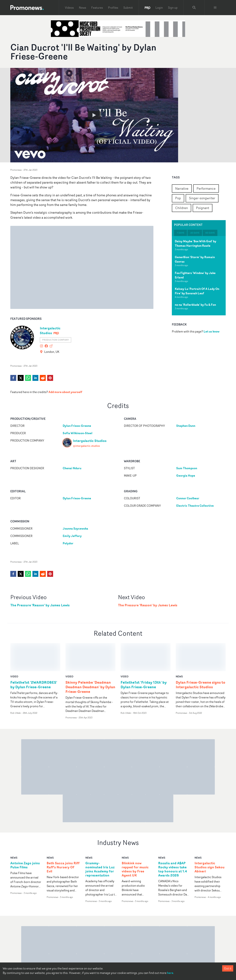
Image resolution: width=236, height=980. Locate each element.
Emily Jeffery (72, 536)
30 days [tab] (195, 233)
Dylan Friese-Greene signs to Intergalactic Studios (201, 657)
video (14, 648)
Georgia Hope (186, 476)
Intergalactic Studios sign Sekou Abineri (210, 839)
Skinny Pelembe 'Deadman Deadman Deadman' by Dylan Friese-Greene (90, 659)
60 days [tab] (210, 233)
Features (97, 8)
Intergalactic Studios (50, 330)
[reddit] (43, 378)
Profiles (113, 8)
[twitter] (21, 378)
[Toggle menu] (215, 8)
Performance (206, 188)
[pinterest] (50, 378)
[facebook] (13, 378)
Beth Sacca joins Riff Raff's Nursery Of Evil (63, 839)
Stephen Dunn (186, 426)
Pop (178, 198)
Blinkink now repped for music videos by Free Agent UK (135, 841)
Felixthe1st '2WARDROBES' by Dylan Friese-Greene (34, 657)
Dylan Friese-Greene (77, 426)
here (170, 973)
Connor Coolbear (188, 498)
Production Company (55, 340)
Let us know (211, 331)
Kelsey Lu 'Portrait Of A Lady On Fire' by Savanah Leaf (197, 291)
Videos (69, 8)
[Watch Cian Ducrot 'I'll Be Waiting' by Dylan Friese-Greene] (94, 115)
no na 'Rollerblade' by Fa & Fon (195, 305)
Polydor (68, 543)
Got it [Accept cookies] (228, 968)
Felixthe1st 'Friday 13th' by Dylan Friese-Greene (144, 657)
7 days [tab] (181, 233)
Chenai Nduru (72, 468)
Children (182, 208)
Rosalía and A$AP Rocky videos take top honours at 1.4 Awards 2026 (173, 841)
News (83, 8)
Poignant (203, 208)
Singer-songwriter (202, 198)
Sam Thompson (187, 468)
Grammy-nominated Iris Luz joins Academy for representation (100, 841)
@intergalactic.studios (86, 446)
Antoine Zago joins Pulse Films (25, 837)
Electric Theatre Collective (195, 506)
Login (159, 8)
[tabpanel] (199, 276)
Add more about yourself (65, 392)
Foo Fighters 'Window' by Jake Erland (195, 275)
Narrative (182, 188)
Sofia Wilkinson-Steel (78, 433)
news (179, 648)
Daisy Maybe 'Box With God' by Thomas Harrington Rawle (196, 243)
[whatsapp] (28, 378)
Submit (128, 8)
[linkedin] (35, 378)
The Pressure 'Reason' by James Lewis (40, 605)
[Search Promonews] (194, 8)
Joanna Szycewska (75, 528)
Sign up (173, 8)
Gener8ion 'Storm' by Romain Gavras (195, 259)
